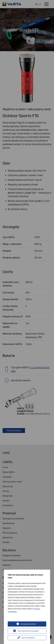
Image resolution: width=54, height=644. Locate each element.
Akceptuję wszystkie (28, 624)
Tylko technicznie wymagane (28, 631)
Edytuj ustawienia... (29, 638)
